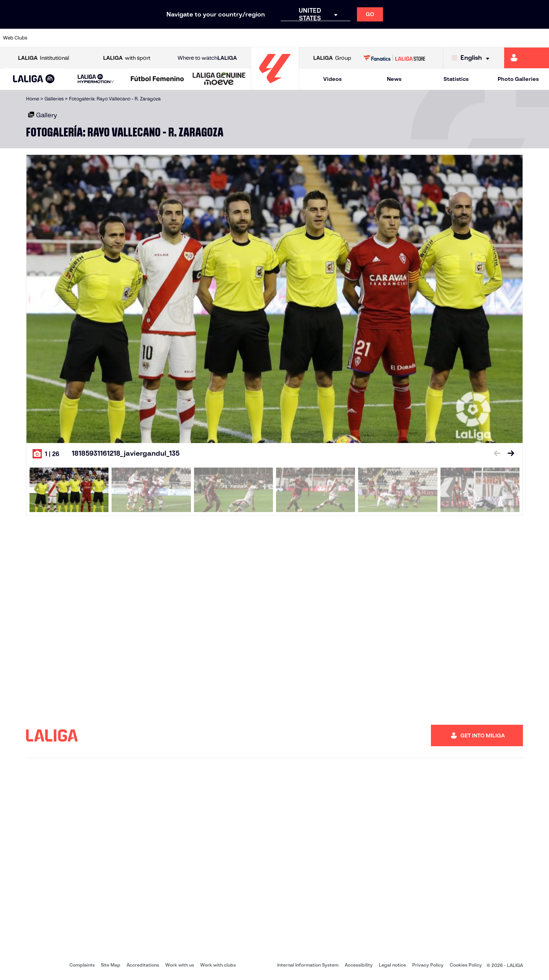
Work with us (180, 965)
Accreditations (143, 965)
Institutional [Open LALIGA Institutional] (44, 58)
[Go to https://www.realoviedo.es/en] (436, 38)
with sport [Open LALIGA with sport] (127, 58)
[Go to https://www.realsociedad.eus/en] (462, 38)
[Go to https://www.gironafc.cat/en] (229, 38)
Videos (332, 79)
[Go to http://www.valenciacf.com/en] (514, 38)
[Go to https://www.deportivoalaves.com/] (125, 38)
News (394, 79)
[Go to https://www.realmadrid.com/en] (411, 38)
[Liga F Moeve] (157, 79)
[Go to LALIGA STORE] (394, 58)
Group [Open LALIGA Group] (332, 58)
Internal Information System (308, 965)
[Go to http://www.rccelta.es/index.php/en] (307, 38)
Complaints (82, 965)
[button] (34, 79)
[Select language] (472, 58)
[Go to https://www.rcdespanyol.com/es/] (333, 38)
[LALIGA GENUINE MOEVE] (219, 79)
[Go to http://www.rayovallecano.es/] (281, 38)
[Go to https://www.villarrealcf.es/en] (540, 38)
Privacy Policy (428, 965)
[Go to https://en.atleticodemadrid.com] (73, 38)
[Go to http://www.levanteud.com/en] (255, 38)
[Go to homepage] (275, 86)
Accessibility (359, 965)
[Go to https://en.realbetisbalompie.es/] (385, 38)
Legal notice (392, 965)
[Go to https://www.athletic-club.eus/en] (48, 38)
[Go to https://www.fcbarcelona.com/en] (177, 38)
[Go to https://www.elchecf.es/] (151, 38)
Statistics (456, 79)
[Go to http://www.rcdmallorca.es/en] (358, 38)
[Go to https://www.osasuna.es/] (99, 38)
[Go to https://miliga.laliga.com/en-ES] (527, 58)
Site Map (111, 965)
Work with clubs (218, 965)
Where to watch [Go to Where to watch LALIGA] (207, 58)
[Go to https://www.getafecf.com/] (203, 38)
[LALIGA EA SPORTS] (34, 79)
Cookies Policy (466, 965)
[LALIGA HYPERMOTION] (96, 79)
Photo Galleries (518, 79)
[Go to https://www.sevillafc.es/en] (488, 38)
